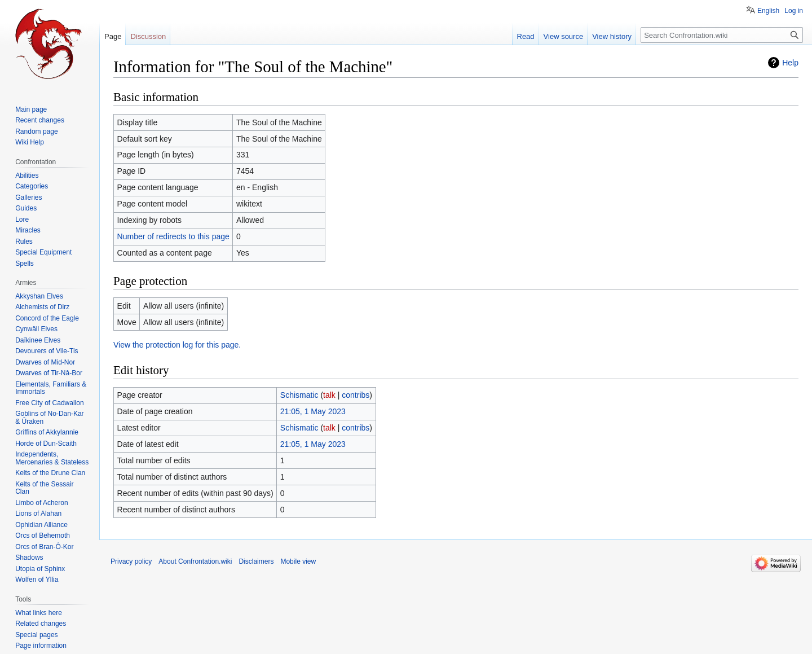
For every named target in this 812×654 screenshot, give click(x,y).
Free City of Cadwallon (49, 403)
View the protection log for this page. (177, 345)
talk (329, 395)
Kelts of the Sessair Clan (44, 488)
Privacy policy (131, 561)
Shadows (29, 558)
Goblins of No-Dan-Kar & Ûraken (49, 418)
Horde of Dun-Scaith (46, 444)
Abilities (27, 175)
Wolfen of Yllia (37, 580)
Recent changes (40, 120)
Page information (41, 646)
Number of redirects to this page (173, 236)
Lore (22, 220)
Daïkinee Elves (38, 340)
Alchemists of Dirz (42, 307)
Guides (26, 208)
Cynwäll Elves (36, 329)
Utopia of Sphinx (40, 569)
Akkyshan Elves (39, 296)
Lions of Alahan (38, 513)
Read (526, 36)
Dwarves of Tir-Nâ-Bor (49, 373)
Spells (25, 264)
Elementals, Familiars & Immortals (51, 388)
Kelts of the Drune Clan (50, 473)
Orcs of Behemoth (43, 536)
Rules (24, 242)
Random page (36, 131)
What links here (39, 613)
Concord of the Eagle (47, 318)
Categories (32, 186)
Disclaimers (256, 561)
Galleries (28, 197)
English (768, 11)
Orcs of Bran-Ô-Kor (44, 547)
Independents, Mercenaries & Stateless (52, 458)
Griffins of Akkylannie (47, 432)
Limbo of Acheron (41, 503)
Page (113, 36)
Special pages (36, 635)
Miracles (28, 230)
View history (612, 36)
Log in (794, 11)
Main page (31, 109)
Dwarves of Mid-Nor (45, 362)
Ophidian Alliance (41, 525)
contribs (356, 395)
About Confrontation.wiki (195, 561)
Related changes (41, 624)
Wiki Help (30, 142)
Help (790, 63)
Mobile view (298, 561)
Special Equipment (43, 252)
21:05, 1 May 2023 (313, 411)
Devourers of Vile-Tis (47, 351)
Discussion (148, 36)
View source (564, 36)
